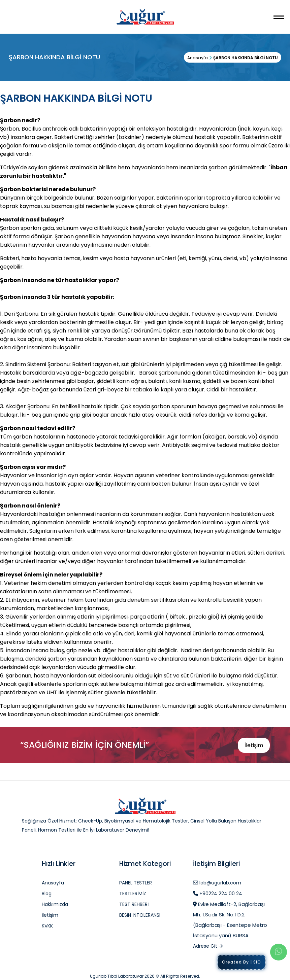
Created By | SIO (241, 962)
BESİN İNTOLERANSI (140, 915)
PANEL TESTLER (136, 883)
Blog (47, 894)
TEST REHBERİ (134, 904)
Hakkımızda (55, 904)
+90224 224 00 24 (221, 894)
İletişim (254, 745)
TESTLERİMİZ (133, 894)
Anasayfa (198, 58)
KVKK (47, 926)
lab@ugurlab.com (220, 883)
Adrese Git (208, 946)
